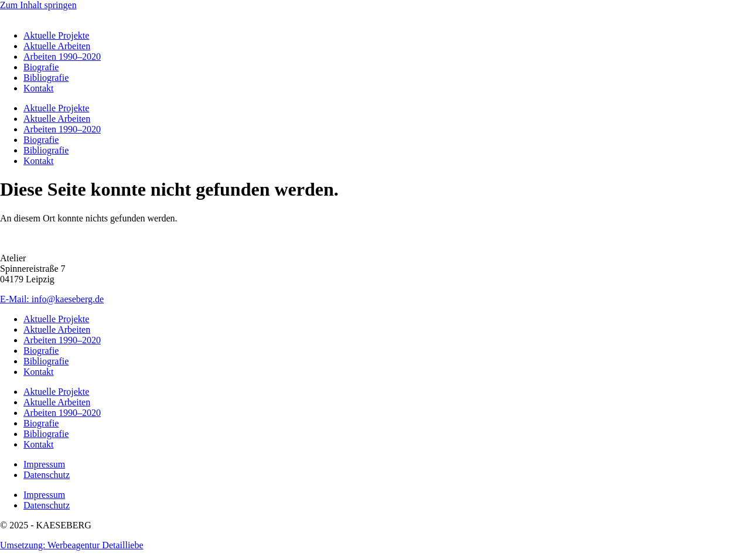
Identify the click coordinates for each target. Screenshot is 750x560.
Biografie (41, 67)
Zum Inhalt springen (38, 5)
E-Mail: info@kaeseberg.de (52, 299)
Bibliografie (46, 78)
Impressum (44, 464)
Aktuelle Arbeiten (57, 46)
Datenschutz (47, 475)
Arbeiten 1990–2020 (62, 57)
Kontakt (39, 88)
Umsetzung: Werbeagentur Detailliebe (72, 545)
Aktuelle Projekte (56, 35)
